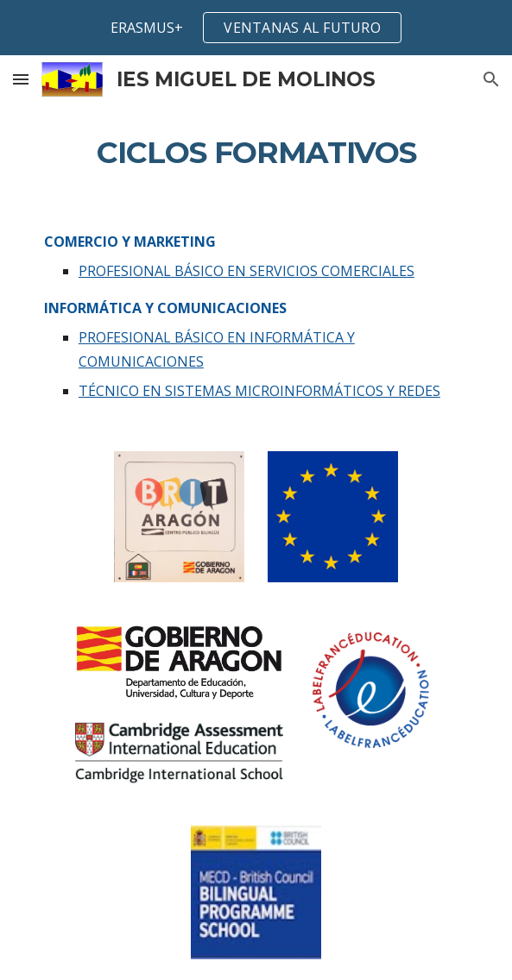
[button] (21, 79)
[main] (256, 153)
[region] (256, 28)
